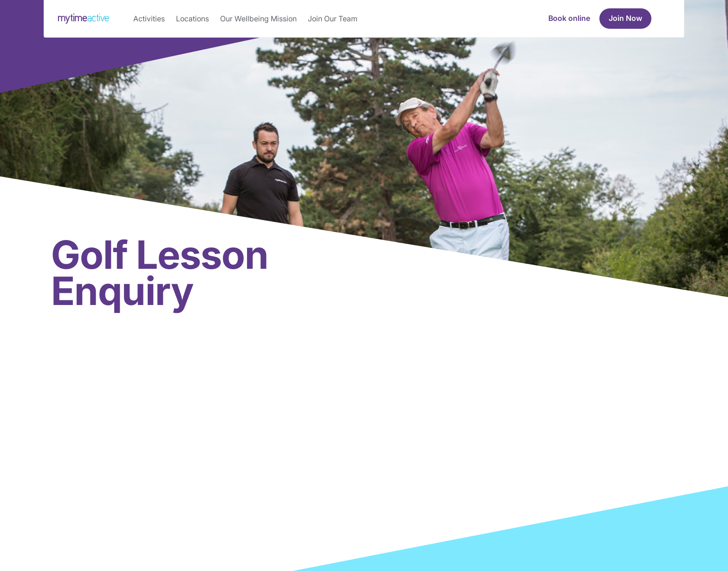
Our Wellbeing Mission (258, 19)
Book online (569, 18)
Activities (149, 19)
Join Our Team (333, 19)
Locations (192, 19)
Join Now (625, 18)
